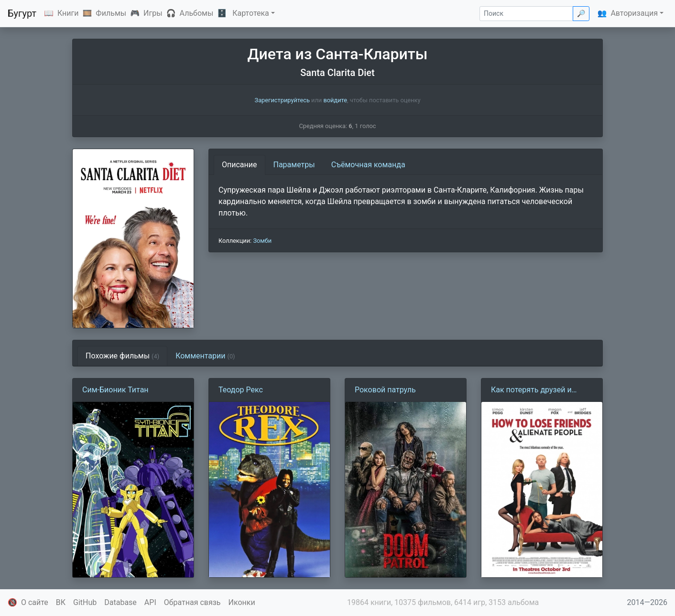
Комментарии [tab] (205, 356)
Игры (153, 13)
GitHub (85, 602)
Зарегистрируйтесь (282, 100)
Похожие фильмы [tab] (122, 356)
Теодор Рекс (241, 390)
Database (120, 602)
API (150, 602)
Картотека (251, 13)
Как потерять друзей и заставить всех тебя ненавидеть (531, 390)
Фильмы (111, 13)
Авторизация (634, 13)
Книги (68, 13)
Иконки (242, 602)
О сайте (35, 602)
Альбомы (197, 13)
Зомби (262, 241)
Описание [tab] (240, 165)
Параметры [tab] (294, 165)
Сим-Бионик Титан (115, 390)
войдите (335, 100)
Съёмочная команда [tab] (368, 165)
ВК (61, 602)
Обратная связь (192, 602)
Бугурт (22, 13)
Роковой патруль (385, 390)
